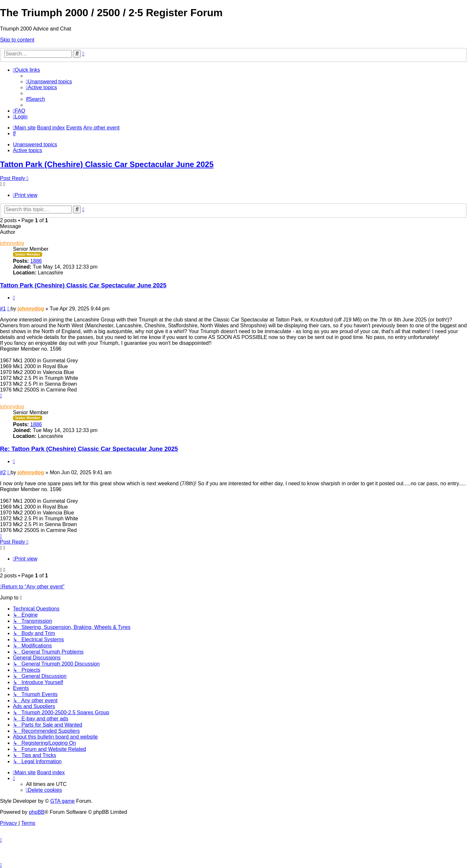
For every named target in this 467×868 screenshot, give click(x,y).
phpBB (37, 812)
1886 (36, 261)
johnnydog (12, 243)
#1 (3, 309)
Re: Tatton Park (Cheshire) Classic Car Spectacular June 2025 (89, 449)
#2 (3, 472)
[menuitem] (49, 82)
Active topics (28, 150)
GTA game (62, 801)
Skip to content (17, 40)
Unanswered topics (35, 145)
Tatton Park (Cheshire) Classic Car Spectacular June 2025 (107, 164)
